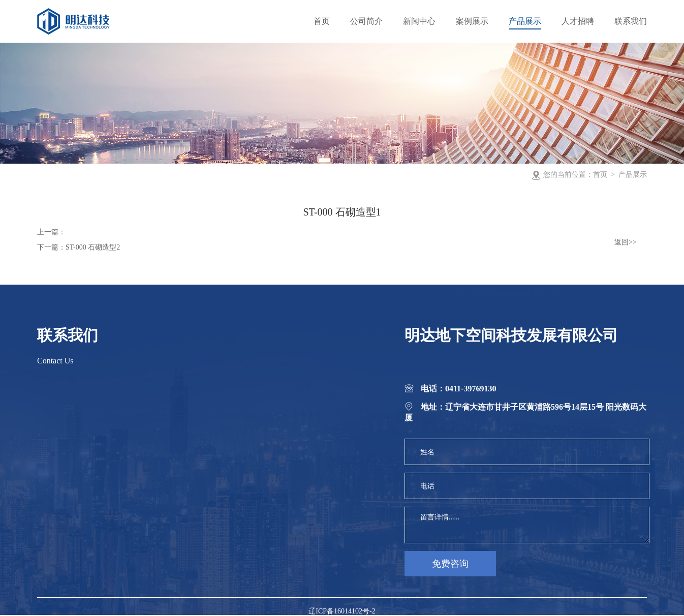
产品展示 (633, 175)
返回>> (626, 242)
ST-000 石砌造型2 (93, 247)
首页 (600, 175)
